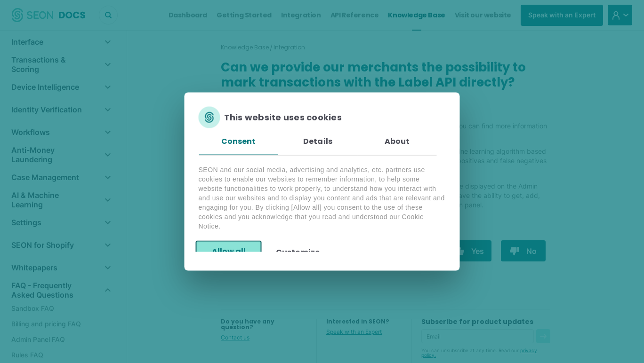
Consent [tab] (239, 141)
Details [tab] (318, 141)
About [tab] (397, 141)
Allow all (229, 251)
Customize (298, 252)
